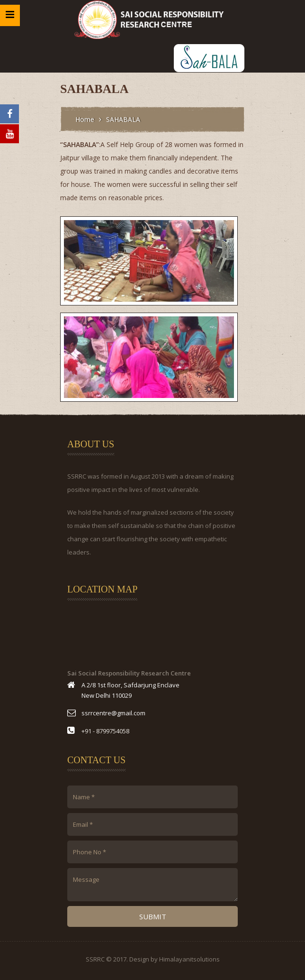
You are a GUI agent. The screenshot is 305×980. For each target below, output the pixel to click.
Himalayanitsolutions (189, 959)
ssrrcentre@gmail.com (113, 713)
